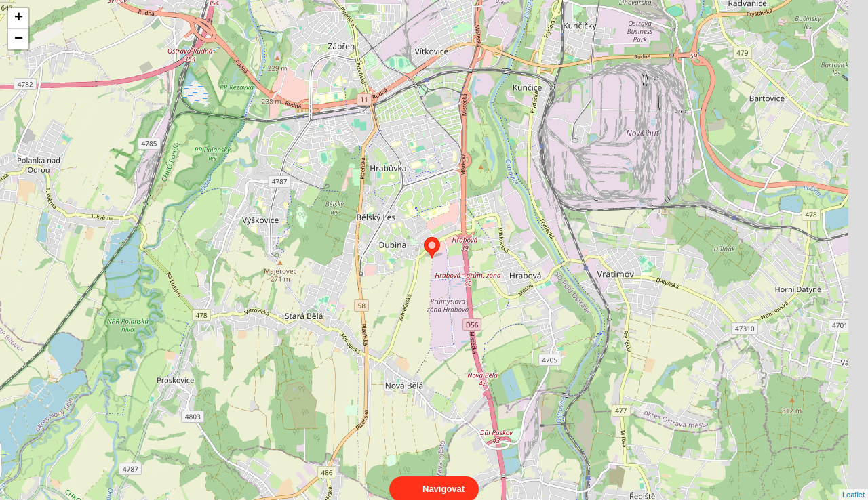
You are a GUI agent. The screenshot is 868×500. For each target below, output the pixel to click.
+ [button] (19, 18)
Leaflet (853, 482)
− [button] (19, 39)
